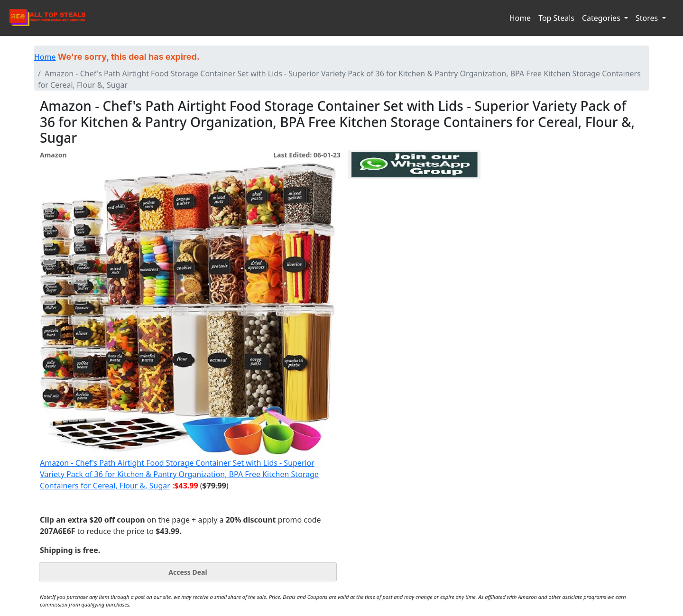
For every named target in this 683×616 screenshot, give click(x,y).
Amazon (53, 155)
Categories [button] (602, 18)
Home (520, 18)
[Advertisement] (414, 222)
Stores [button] (648, 18)
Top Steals (556, 18)
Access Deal (188, 572)
